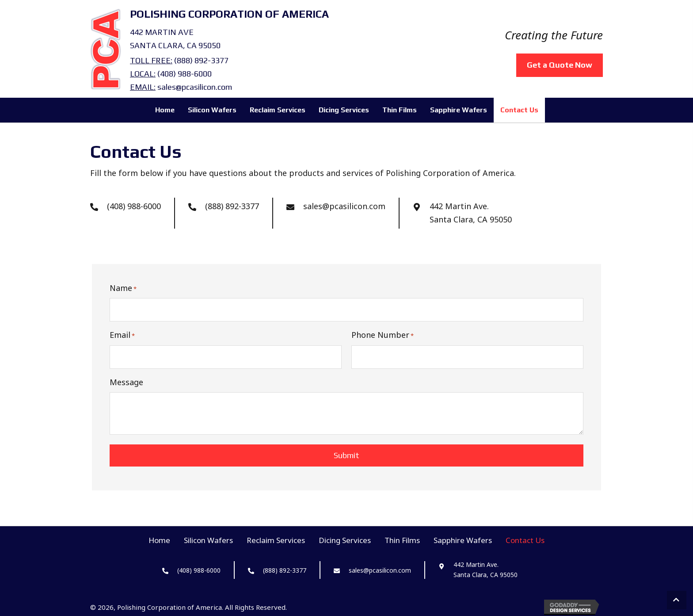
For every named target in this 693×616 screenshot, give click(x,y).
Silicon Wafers (208, 539)
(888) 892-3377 (201, 60)
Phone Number (383, 335)
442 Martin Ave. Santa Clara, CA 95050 (471, 213)
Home (159, 539)
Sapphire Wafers (463, 539)
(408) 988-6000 (185, 74)
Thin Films (402, 539)
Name (123, 288)
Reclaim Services (276, 539)
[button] (677, 600)
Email (122, 335)
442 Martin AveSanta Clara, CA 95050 (175, 39)
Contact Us (525, 539)
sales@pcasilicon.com (195, 87)
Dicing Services (345, 539)
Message (126, 381)
